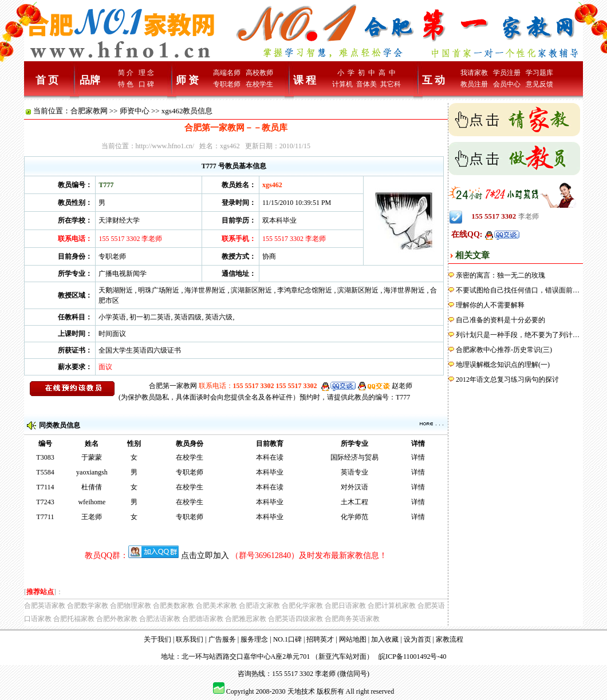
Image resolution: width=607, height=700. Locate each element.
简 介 (126, 73)
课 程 (305, 80)
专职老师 (227, 84)
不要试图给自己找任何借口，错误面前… (518, 290)
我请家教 (474, 73)
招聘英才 (320, 639)
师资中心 (135, 111)
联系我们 (190, 639)
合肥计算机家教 (392, 606)
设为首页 (417, 639)
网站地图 (353, 639)
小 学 (346, 73)
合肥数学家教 (88, 606)
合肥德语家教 (203, 619)
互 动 (434, 80)
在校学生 (259, 84)
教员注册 (474, 84)
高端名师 (227, 73)
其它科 (391, 84)
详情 (418, 457)
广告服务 (222, 639)
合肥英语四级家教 (295, 619)
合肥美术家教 (216, 606)
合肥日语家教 (345, 606)
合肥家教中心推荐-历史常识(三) (504, 350)
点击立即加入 (205, 555)
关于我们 (157, 639)
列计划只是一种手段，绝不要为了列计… (518, 335)
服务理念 (254, 639)
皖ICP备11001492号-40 (412, 657)
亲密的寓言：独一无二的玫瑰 (500, 275)
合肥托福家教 (74, 619)
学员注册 (507, 73)
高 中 (387, 73)
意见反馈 (539, 84)
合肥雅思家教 (246, 619)
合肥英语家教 (45, 606)
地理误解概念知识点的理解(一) (503, 365)
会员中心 (507, 84)
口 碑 (146, 84)
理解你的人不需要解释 (490, 305)
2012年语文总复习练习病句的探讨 (507, 379)
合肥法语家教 (160, 619)
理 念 (146, 73)
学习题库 (539, 73)
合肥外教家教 (117, 619)
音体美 (366, 84)
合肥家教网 (89, 111)
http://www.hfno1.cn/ (165, 146)
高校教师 (259, 73)
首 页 (47, 80)
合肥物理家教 (131, 606)
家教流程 (450, 639)
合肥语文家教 (259, 606)
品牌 (90, 80)
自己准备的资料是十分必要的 (500, 320)
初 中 (366, 73)
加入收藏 (385, 639)
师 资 (188, 80)
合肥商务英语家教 (352, 619)
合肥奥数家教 (174, 606)
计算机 (342, 84)
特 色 (126, 84)
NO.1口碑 (287, 639)
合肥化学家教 (302, 606)
